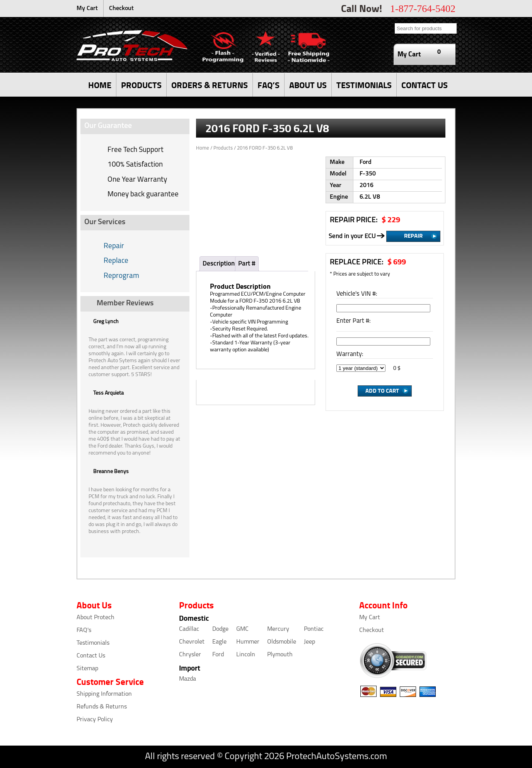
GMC (242, 629)
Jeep (309, 642)
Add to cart (382, 390)
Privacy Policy (95, 720)
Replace (116, 261)
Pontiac (314, 629)
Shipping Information (104, 694)
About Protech (95, 618)
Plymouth (280, 655)
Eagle (219, 642)
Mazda (188, 679)
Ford (218, 655)
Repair (114, 246)
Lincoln (246, 655)
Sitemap (87, 669)
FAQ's (84, 630)
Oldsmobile (282, 642)
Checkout (121, 9)
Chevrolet (192, 642)
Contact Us (91, 656)
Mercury (278, 629)
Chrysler (190, 655)
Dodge (220, 629)
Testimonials (93, 643)
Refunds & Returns (102, 707)
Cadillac (189, 629)
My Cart (87, 9)
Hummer (248, 642)
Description (219, 264)
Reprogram (121, 276)
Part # (247, 264)
